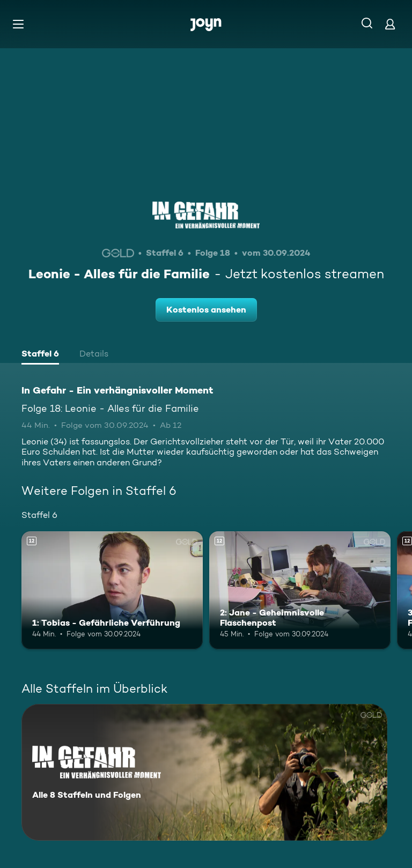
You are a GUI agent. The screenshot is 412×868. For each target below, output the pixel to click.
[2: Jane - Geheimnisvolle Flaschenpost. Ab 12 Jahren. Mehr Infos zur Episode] (300, 590)
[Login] (390, 24)
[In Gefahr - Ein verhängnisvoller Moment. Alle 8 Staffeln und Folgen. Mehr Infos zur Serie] (204, 772)
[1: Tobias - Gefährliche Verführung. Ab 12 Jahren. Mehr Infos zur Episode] (112, 590)
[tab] (40, 355)
